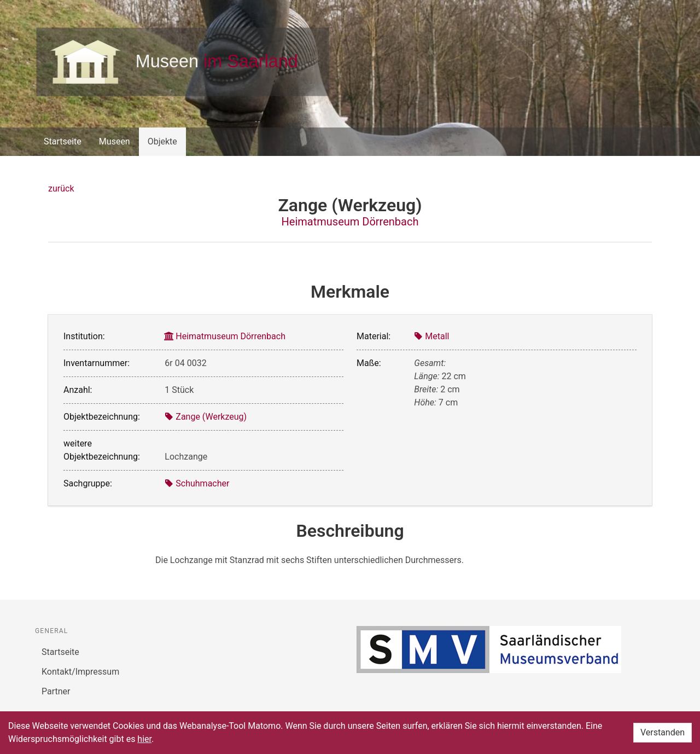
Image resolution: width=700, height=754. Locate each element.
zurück (61, 188)
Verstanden (663, 732)
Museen (115, 141)
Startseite (63, 141)
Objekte (162, 141)
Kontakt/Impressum (80, 672)
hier (144, 739)
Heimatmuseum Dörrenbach (350, 222)
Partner (56, 691)
